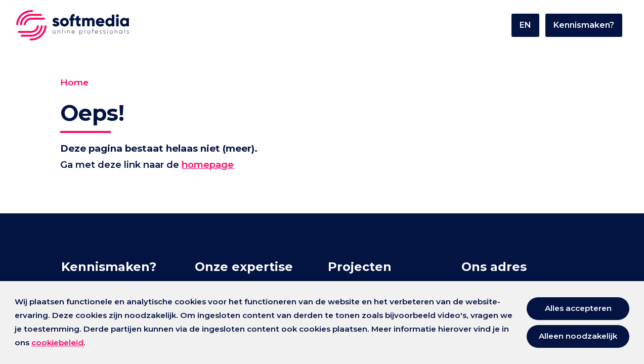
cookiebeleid (57, 343)
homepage (218, 166)
